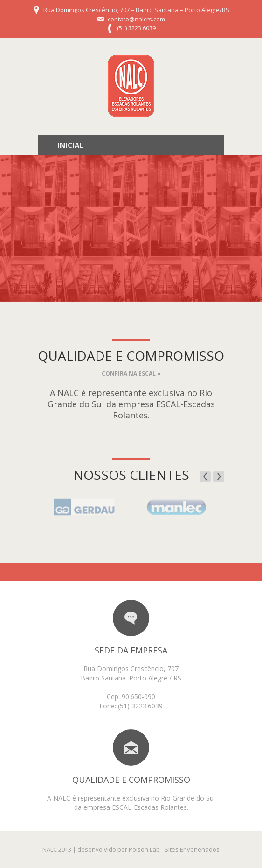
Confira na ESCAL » (131, 373)
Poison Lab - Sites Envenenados (174, 849)
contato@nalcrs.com (136, 19)
